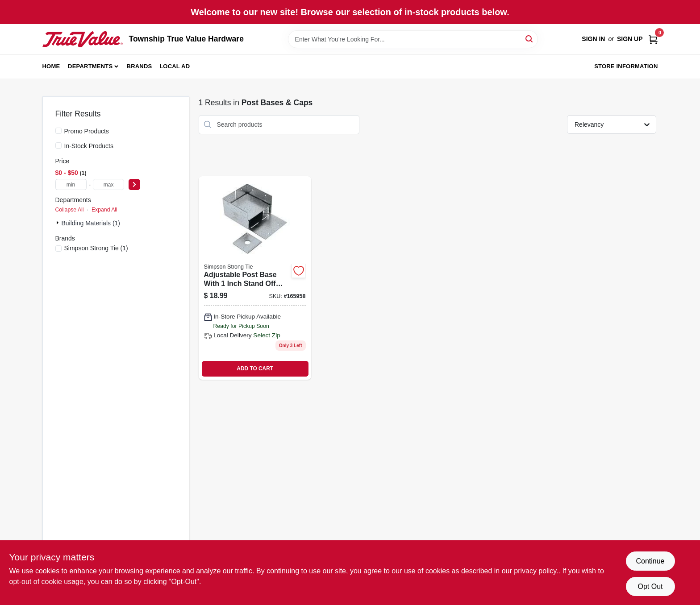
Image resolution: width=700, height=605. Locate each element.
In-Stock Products (89, 146)
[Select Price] (134, 184)
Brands (140, 66)
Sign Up (630, 39)
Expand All (104, 210)
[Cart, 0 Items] (653, 39)
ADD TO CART (255, 369)
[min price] (71, 184)
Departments (90, 66)
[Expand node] (58, 223)
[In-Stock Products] (58, 145)
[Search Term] (413, 39)
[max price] (108, 184)
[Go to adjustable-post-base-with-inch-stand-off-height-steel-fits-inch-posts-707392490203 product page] (255, 278)
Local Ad (175, 66)
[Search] (530, 39)
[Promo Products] (58, 131)
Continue (650, 561)
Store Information (626, 66)
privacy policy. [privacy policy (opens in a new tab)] (536, 571)
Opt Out (650, 586)
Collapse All (70, 210)
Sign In (593, 39)
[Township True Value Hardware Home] (83, 39)
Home (51, 66)
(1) (96, 248)
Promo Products (87, 131)
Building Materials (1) (91, 223)
